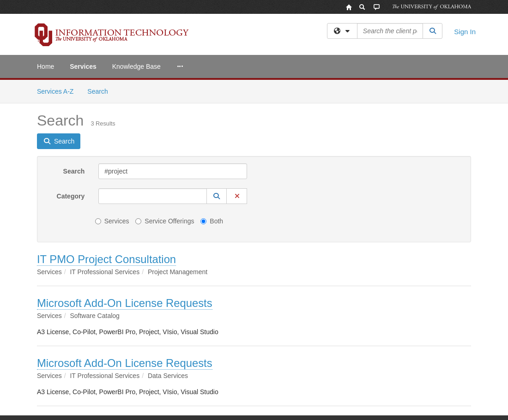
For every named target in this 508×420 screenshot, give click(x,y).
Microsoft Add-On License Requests (125, 303)
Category (71, 196)
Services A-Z (55, 91)
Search (101, 91)
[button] (217, 196)
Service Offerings (165, 221)
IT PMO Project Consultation (106, 259)
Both (212, 221)
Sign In (465, 32)
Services (83, 66)
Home (45, 66)
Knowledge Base (136, 66)
